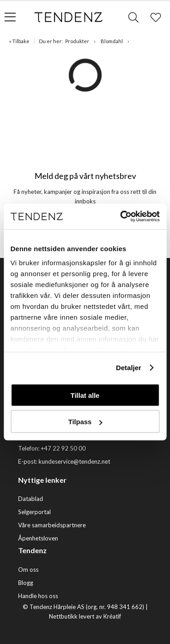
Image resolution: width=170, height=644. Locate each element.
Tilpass (85, 422)
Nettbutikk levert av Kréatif (85, 616)
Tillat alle (85, 395)
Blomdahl (112, 41)
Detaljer (129, 368)
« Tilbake (19, 41)
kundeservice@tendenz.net (74, 461)
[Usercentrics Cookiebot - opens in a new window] (121, 217)
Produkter (77, 41)
